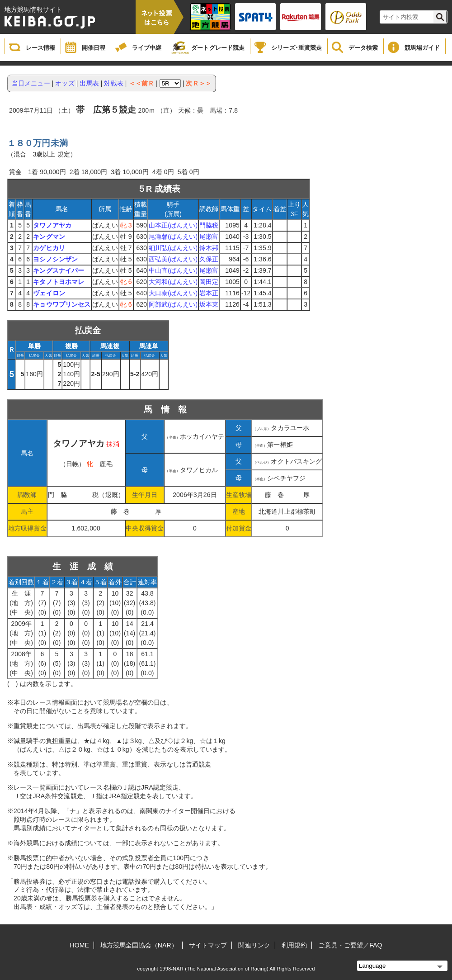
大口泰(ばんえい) (173, 293)
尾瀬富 (209, 237)
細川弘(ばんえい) (173, 248)
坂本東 (209, 304)
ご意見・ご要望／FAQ (350, 945)
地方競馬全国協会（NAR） (139, 945)
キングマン (49, 237)
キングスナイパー (59, 270)
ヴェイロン (49, 293)
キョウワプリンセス (62, 304)
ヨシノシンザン (55, 259)
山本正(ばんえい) (173, 225)
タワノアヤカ (52, 225)
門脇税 (209, 225)
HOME (80, 945)
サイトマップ (208, 945)
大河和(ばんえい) (173, 282)
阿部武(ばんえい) (173, 304)
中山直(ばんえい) (173, 270)
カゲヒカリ (49, 248)
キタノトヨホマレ (59, 282)
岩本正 (209, 293)
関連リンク (254, 945)
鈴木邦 (209, 248)
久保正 (209, 259)
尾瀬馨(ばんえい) (173, 237)
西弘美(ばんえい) (173, 259)
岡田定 (209, 282)
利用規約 (294, 945)
